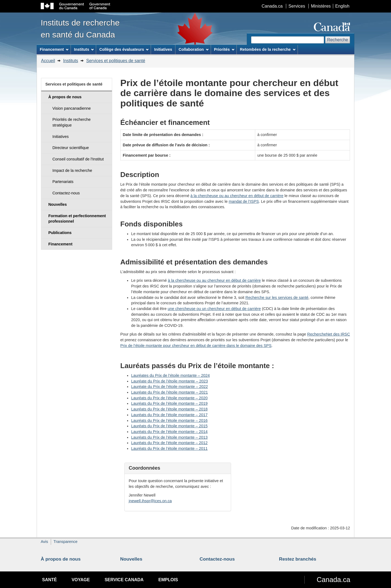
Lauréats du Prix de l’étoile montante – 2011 (169, 448)
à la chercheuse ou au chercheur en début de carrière (237, 196)
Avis (44, 542)
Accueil (48, 61)
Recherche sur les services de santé (277, 298)
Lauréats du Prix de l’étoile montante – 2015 (169, 426)
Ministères (321, 6)
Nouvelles (131, 559)
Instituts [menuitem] (84, 49)
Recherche (338, 40)
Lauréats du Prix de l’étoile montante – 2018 (169, 409)
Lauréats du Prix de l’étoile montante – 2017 (169, 415)
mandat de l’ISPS (244, 201)
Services (297, 6)
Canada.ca (272, 6)
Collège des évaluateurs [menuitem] (124, 49)
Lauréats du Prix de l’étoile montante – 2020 (169, 398)
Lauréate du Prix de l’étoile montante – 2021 (169, 392)
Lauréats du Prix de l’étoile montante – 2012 (169, 443)
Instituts (70, 61)
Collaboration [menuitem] (194, 49)
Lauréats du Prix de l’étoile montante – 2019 (169, 403)
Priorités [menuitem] (224, 49)
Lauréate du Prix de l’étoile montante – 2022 (169, 387)
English (342, 6)
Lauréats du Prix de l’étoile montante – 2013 (169, 437)
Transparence (65, 542)
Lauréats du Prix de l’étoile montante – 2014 (169, 432)
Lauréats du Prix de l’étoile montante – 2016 (169, 421)
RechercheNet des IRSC (329, 334)
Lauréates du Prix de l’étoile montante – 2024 (171, 375)
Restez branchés (298, 559)
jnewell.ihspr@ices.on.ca (150, 501)
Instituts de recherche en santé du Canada (80, 29)
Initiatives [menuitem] (163, 49)
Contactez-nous (217, 559)
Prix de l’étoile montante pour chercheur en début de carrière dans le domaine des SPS (196, 346)
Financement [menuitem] (54, 49)
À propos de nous (61, 559)
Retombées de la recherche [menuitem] (268, 49)
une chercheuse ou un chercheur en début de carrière (214, 309)
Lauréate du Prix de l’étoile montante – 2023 (169, 381)
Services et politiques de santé (116, 61)
